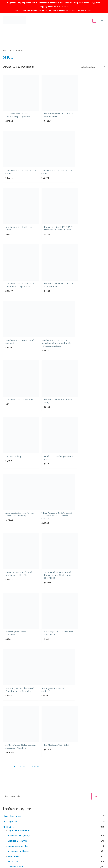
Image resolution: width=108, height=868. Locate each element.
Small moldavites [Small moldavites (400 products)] (80, 757)
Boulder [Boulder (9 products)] (83, 735)
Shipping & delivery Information (22, 798)
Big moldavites (18, 634)
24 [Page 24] (35, 520)
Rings (10, 664)
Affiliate (58, 806)
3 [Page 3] (16, 520)
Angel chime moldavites (19, 583)
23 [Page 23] (32, 520)
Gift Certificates (11, 645)
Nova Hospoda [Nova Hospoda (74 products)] (90, 751)
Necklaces (12, 675)
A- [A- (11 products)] (22, 735)
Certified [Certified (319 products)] (15, 741)
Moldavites (8, 580)
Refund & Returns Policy (19, 806)
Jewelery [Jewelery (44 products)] (8, 751)
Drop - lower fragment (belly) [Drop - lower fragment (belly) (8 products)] (58, 741)
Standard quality (15, 620)
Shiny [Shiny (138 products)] (49, 757)
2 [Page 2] (14, 520)
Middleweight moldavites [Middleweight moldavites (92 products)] (40, 751)
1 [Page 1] (13, 520)
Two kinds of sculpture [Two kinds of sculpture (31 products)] (24, 763)
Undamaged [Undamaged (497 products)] (57, 762)
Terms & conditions (16, 814)
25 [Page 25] (38, 520)
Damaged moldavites (18, 599)
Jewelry (6, 650)
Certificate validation (17, 802)
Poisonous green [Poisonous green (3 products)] (32, 757)
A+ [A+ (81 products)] (7, 735)
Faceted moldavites (17, 669)
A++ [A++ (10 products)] (11, 735)
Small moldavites (19, 623)
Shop (12, 50)
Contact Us (59, 794)
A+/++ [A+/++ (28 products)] (17, 735)
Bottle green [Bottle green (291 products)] (71, 735)
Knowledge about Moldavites (21, 818)
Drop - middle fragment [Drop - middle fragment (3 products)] (84, 741)
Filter (68, 714)
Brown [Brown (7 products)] (90, 735)
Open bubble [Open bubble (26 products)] (17, 757)
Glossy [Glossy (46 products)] (58, 746)
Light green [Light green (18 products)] (19, 751)
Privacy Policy (14, 810)
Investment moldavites (19, 604)
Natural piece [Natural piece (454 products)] (63, 751)
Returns (58, 798)
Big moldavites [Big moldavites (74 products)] (55, 735)
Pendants (12, 680)
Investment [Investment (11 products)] (97, 746)
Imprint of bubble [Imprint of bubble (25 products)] (82, 746)
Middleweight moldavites (23, 629)
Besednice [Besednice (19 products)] (41, 735)
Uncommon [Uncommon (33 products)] (43, 763)
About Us (12, 794)
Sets (10, 685)
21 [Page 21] (26, 520)
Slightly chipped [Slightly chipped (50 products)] (61, 757)
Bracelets (12, 654)
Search (98, 550)
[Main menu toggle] (102, 20)
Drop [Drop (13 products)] (41, 741)
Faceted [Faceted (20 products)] (50, 746)
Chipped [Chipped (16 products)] (26, 741)
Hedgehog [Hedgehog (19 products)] (68, 746)
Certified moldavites (17, 594)
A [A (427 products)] (4, 735)
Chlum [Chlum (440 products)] (34, 741)
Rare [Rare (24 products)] (43, 757)
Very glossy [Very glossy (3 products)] (70, 763)
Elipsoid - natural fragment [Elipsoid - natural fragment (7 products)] (32, 746)
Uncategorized (10, 575)
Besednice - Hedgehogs (19, 589)
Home (5, 50)
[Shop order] (92, 67)
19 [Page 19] (20, 520)
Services (7, 691)
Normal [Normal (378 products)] (77, 751)
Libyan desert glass (12, 569)
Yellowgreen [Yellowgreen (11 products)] (94, 763)
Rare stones (13, 610)
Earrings (12, 659)
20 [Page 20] (23, 520)
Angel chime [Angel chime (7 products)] (29, 735)
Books (6, 639)
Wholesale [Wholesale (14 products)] (82, 763)
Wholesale (13, 615)
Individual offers (15, 694)
